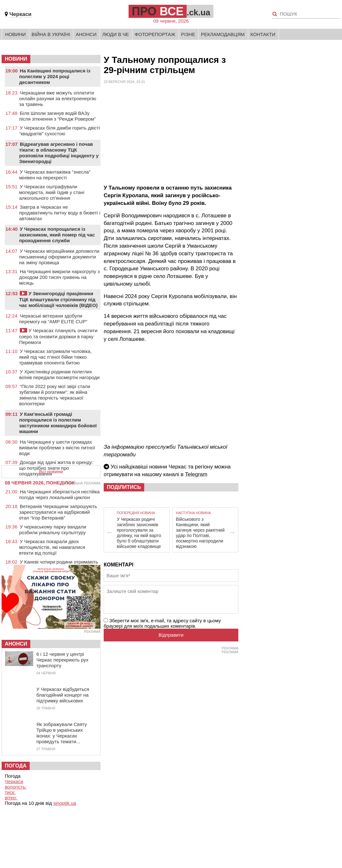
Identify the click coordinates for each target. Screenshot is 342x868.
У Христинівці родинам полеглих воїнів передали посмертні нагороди (59, 374)
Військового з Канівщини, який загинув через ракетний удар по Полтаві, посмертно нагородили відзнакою (200, 533)
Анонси (86, 34)
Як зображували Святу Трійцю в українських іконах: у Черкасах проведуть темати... (62, 733)
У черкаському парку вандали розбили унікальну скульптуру (53, 530)
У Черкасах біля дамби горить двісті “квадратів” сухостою (59, 131)
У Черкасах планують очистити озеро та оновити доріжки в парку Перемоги (58, 336)
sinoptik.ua (65, 803)
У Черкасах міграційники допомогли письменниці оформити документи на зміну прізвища (59, 257)
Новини (15, 34)
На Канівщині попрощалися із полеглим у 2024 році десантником (55, 76)
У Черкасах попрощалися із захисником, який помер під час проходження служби (57, 235)
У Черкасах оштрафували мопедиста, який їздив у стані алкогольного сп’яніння (52, 192)
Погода (16, 766)
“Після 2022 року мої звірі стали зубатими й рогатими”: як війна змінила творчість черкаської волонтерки (55, 395)
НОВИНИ (16, 59)
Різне (188, 34)
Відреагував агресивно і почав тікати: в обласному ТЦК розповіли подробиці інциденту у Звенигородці (59, 153)
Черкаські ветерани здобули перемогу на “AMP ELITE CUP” (53, 319)
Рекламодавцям (223, 34)
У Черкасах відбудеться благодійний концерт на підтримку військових (63, 695)
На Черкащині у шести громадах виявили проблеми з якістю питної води (57, 448)
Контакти (263, 34)
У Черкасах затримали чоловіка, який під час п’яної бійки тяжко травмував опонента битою (55, 357)
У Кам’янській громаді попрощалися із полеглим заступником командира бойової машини (58, 423)
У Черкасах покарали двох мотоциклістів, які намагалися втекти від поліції (52, 547)
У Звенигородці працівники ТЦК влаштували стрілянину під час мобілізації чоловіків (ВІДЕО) (58, 299)
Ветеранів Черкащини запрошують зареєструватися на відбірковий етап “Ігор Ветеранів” (58, 512)
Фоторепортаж (155, 34)
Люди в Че (115, 34)
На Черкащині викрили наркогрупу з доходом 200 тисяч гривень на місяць (59, 277)
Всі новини (51, 471)
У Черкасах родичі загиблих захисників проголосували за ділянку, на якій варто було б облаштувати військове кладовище (139, 533)
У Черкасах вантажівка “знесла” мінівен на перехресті (55, 175)
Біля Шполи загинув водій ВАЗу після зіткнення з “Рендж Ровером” (57, 116)
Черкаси (20, 14)
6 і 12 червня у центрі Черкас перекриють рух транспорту (62, 660)
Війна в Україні (51, 34)
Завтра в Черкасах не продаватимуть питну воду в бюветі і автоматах (60, 213)
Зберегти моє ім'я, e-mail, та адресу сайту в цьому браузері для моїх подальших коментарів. (162, 623)
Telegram (196, 474)
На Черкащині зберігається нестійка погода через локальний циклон (59, 494)
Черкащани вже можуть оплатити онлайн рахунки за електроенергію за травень (58, 98)
